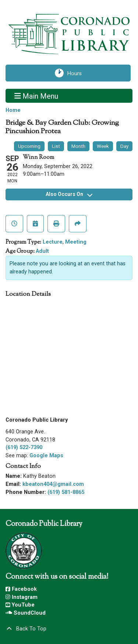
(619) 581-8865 (66, 492)
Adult (42, 251)
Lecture (53, 242)
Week (103, 146)
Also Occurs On (69, 194)
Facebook (21, 589)
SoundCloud (26, 613)
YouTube (20, 605)
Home (13, 110)
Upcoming (29, 146)
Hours (78, 73)
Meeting (76, 242)
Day (124, 146)
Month (78, 146)
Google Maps (46, 456)
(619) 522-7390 (24, 447)
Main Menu (36, 96)
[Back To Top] (69, 629)
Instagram (22, 597)
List (56, 146)
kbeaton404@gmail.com (53, 484)
